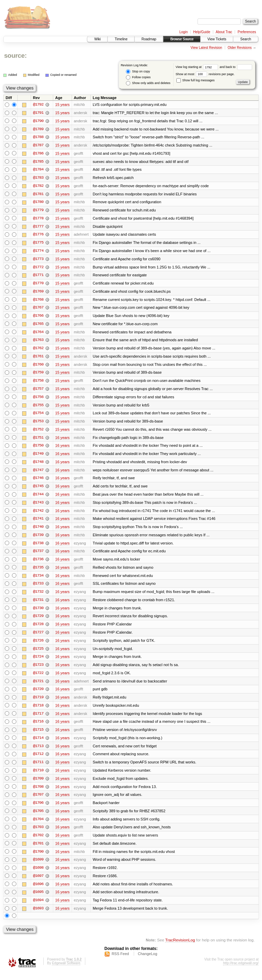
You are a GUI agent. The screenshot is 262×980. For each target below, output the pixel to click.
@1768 (38, 301)
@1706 (38, 810)
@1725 (38, 654)
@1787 (38, 146)
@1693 (38, 916)
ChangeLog (148, 962)
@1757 (38, 391)
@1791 (38, 113)
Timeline (121, 39)
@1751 (38, 441)
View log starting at (198, 67)
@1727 (38, 637)
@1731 (38, 605)
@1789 (38, 129)
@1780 (38, 203)
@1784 (38, 170)
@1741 (38, 523)
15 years (62, 105)
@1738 (38, 547)
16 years (62, 441)
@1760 (38, 367)
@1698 (38, 875)
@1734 (38, 580)
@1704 (38, 826)
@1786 (38, 154)
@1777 (38, 227)
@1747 (38, 473)
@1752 (38, 432)
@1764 (38, 334)
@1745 (38, 490)
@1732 (38, 596)
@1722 (38, 678)
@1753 (38, 424)
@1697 (38, 883)
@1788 (38, 137)
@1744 (38, 498)
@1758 (38, 383)
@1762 (38, 350)
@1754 (38, 416)
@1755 (38, 408)
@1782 (38, 187)
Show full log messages (195, 80)
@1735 (38, 572)
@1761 (38, 359)
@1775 (38, 244)
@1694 (38, 908)
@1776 (38, 236)
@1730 (38, 613)
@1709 (38, 785)
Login (184, 32)
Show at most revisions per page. (205, 74)
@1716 (38, 728)
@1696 (38, 892)
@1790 (38, 121)
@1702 (38, 842)
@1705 (38, 818)
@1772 (38, 268)
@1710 (38, 777)
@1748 (38, 465)
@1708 (38, 793)
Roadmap (149, 39)
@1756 (38, 400)
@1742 (38, 514)
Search (246, 39)
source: (15, 56)
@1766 (38, 318)
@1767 (38, 309)
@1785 (38, 162)
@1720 (38, 695)
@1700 (38, 859)
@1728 (38, 629)
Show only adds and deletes (148, 83)
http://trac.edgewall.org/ (241, 971)
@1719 (38, 703)
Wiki (97, 39)
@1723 (38, 670)
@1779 (38, 211)
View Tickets (217, 39)
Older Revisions (240, 48)
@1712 (38, 760)
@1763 (38, 342)
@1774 (38, 252)
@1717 (38, 719)
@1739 (38, 539)
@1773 (38, 260)
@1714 (38, 744)
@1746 (38, 482)
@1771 (38, 277)
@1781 (38, 195)
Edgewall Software (66, 971)
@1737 (38, 555)
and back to (236, 67)
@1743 (38, 506)
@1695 (38, 900)
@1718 (38, 711)
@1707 (38, 801)
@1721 (38, 687)
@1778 (38, 219)
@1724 (38, 662)
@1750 (38, 449)
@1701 (38, 851)
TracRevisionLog (180, 948)
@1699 (38, 867)
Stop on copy (138, 72)
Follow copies (138, 77)
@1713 (38, 752)
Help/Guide (202, 32)
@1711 (38, 769)
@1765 (38, 326)
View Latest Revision (206, 48)
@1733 (38, 588)
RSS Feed (120, 962)
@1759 (38, 375)
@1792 (38, 105)
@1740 (38, 531)
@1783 (38, 178)
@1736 (38, 564)
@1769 (38, 293)
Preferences (247, 32)
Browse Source (182, 39)
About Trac (224, 32)
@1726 (38, 646)
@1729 (38, 621)
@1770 (38, 285)
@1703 (38, 834)
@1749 (38, 457)
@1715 (38, 736)
